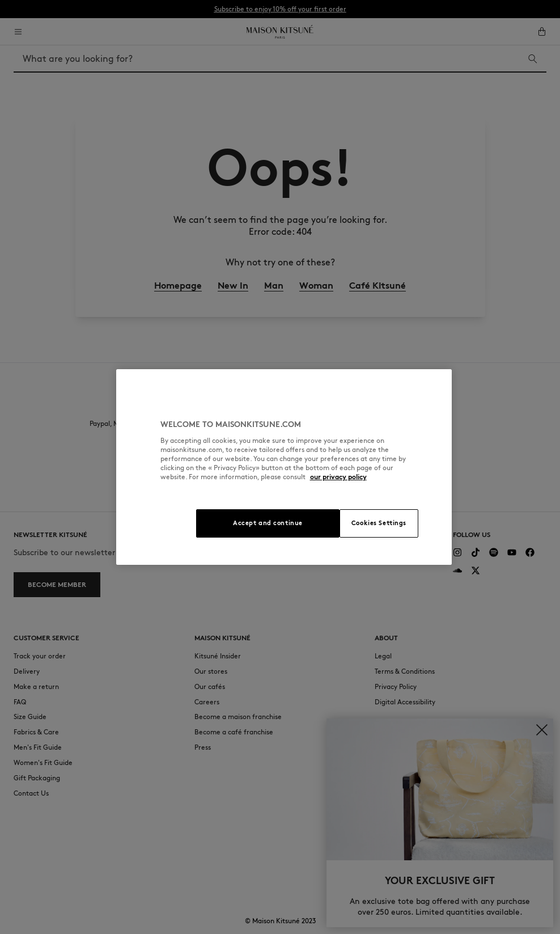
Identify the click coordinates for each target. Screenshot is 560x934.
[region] (284, 467)
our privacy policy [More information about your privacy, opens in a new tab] (338, 477)
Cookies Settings (379, 523)
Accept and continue (268, 523)
